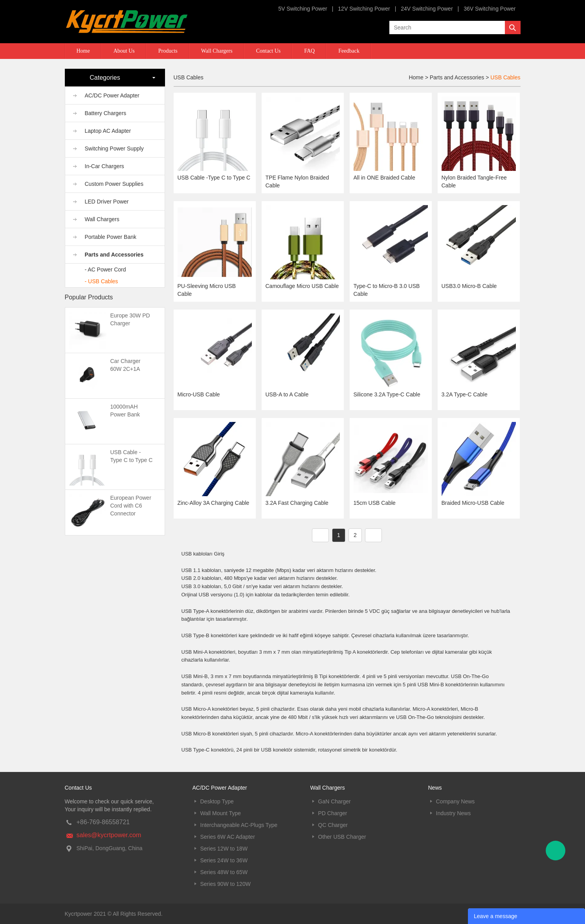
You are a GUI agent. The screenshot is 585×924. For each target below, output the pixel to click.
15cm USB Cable (375, 503)
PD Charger (333, 813)
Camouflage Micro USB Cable (302, 286)
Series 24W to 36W (224, 860)
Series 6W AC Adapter (228, 837)
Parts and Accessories (114, 255)
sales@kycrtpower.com (109, 835)
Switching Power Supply (114, 148)
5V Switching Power (303, 9)
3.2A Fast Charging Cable (297, 503)
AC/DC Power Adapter (112, 95)
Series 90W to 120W (226, 884)
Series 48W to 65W (224, 872)
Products (168, 51)
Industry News (454, 813)
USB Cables (505, 77)
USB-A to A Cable (287, 394)
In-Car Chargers (105, 166)
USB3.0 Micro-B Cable (469, 286)
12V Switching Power (364, 9)
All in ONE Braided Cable (384, 178)
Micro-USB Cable (199, 394)
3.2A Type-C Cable (465, 394)
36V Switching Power (490, 9)
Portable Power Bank (111, 237)
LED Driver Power (107, 202)
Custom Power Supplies (114, 184)
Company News (456, 801)
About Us (124, 51)
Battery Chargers (106, 113)
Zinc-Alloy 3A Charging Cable (214, 503)
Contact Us (269, 51)
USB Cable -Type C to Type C (214, 178)
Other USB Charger (342, 837)
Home (83, 51)
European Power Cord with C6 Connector (131, 506)
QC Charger (333, 825)
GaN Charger (335, 801)
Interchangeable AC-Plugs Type (239, 825)
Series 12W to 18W (224, 849)
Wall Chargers (217, 51)
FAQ (309, 51)
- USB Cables (102, 281)
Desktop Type (217, 801)
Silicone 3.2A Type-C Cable (387, 394)
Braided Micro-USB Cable (473, 503)
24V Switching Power (427, 9)
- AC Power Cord (105, 269)
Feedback (349, 51)
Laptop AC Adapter (108, 131)
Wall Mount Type (221, 813)
